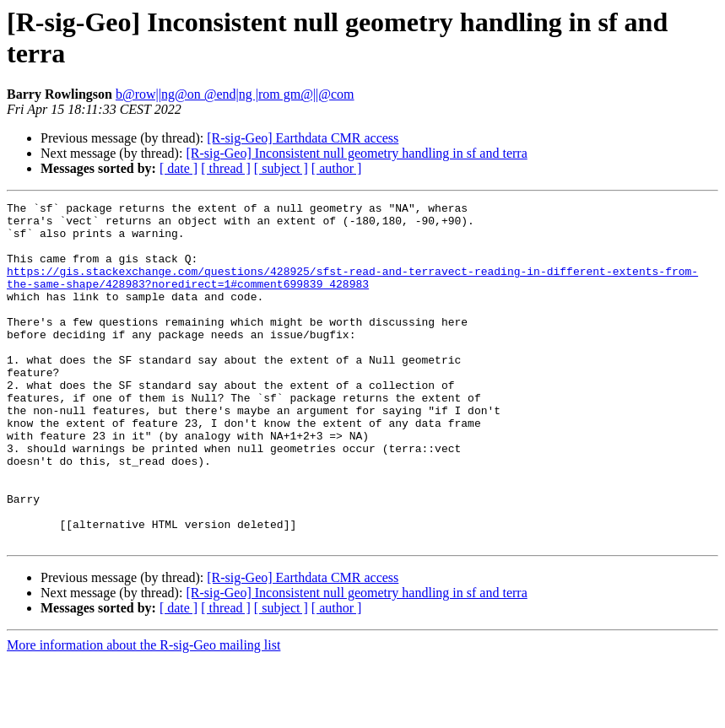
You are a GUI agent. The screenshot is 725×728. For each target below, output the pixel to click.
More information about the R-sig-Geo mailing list (143, 713)
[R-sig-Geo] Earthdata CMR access (303, 138)
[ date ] (179, 168)
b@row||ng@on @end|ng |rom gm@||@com (235, 94)
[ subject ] (281, 168)
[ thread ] (226, 168)
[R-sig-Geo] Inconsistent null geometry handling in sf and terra (356, 153)
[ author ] (337, 168)
